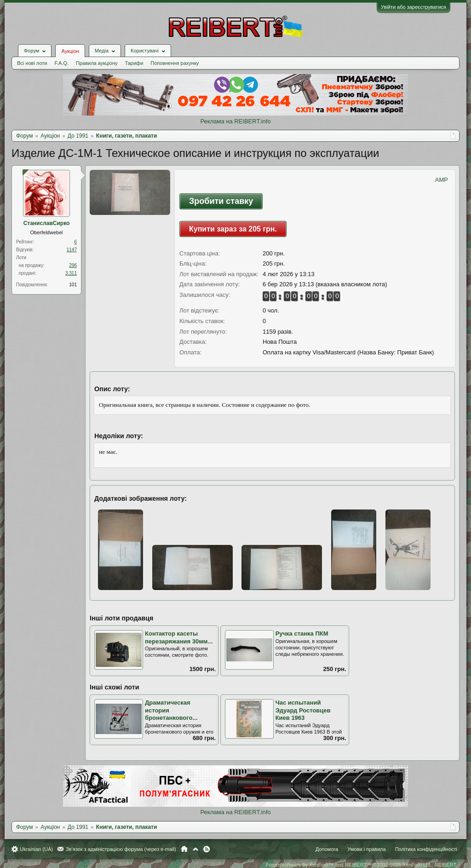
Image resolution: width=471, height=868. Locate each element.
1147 (72, 250)
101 (73, 285)
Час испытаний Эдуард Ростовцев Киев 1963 (303, 710)
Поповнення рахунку (175, 63)
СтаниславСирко (47, 223)
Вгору (195, 849)
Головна (184, 849)
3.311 (71, 273)
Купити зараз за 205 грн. (233, 229)
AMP (442, 180)
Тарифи (134, 63)
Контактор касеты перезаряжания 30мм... (179, 637)
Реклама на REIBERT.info (235, 121)
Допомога (327, 849)
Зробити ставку (221, 201)
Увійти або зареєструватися (414, 7)
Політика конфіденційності (426, 849)
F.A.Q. (61, 63)
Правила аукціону (97, 63)
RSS (207, 849)
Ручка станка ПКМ (302, 634)
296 (73, 265)
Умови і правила (366, 849)
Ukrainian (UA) (36, 849)
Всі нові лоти (32, 63)
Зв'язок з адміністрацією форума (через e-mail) (121, 849)
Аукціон (70, 51)
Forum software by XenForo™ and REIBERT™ (362, 865)
